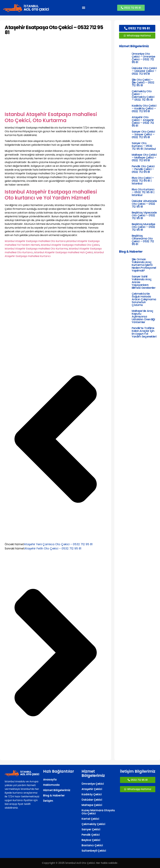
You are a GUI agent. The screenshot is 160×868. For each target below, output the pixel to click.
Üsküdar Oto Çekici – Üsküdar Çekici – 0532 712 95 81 (144, 71)
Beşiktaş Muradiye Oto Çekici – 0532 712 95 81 (144, 227)
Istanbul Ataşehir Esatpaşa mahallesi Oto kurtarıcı (35, 241)
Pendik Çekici (91, 835)
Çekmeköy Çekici (93, 824)
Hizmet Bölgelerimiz (57, 790)
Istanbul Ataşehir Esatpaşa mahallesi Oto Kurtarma (36, 249)
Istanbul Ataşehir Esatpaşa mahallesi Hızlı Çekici (63, 252)
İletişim (48, 801)
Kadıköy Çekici (92, 794)
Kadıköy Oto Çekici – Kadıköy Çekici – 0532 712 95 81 (144, 108)
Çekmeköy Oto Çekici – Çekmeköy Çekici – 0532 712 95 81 (143, 95)
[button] (84, 8)
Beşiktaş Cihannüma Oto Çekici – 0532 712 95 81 (143, 240)
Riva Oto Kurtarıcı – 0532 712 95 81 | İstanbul (143, 192)
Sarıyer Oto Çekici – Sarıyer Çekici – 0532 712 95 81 (143, 134)
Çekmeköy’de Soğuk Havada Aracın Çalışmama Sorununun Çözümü (144, 299)
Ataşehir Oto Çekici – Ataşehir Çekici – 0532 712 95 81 (143, 121)
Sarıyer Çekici (91, 829)
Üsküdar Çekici (92, 800)
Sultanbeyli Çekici (94, 851)
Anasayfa (50, 780)
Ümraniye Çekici (93, 784)
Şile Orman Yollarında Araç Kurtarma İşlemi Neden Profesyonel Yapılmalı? (144, 265)
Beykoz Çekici (91, 840)
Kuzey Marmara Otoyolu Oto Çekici (98, 812)
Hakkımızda (51, 785)
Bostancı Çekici (92, 845)
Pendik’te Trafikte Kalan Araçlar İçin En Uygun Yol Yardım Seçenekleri (144, 332)
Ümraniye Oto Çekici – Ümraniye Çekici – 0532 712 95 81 (144, 58)
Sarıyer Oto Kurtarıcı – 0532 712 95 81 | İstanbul (144, 146)
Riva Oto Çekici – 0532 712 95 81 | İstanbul (143, 181)
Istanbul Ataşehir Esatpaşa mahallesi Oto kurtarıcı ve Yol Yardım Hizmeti (51, 195)
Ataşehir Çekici (92, 789)
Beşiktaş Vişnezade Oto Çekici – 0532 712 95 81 (144, 215)
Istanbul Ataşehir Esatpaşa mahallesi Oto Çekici (70, 245)
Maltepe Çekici (92, 805)
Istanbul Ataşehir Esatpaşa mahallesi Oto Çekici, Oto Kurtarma (51, 117)
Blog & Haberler (54, 795)
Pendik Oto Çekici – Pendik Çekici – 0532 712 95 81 (143, 169)
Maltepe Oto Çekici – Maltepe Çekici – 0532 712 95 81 (144, 157)
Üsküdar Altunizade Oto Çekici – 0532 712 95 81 (144, 204)
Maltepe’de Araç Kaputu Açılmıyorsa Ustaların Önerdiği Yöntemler (143, 316)
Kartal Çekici (90, 819)
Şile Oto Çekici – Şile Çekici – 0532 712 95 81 (143, 82)
